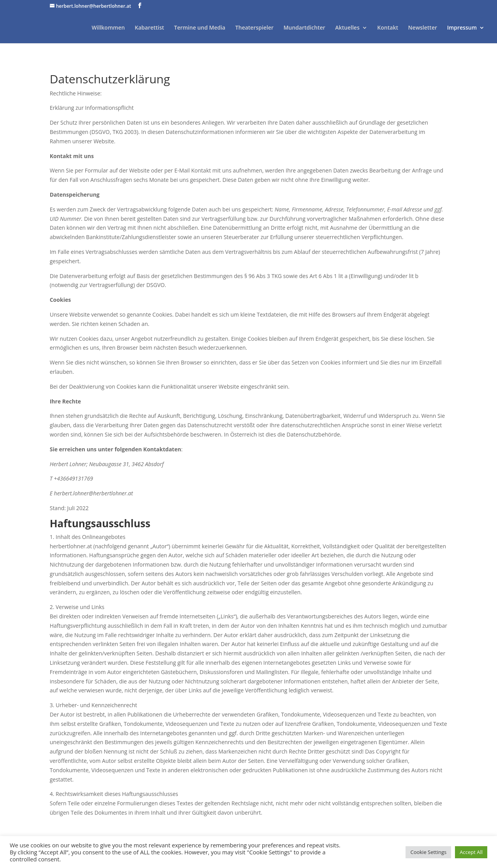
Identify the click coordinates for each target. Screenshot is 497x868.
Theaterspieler (255, 28)
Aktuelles (347, 28)
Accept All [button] (471, 852)
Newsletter (423, 28)
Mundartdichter (304, 28)
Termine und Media (200, 28)
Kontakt (388, 28)
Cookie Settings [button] (428, 852)
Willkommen (108, 28)
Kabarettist (149, 28)
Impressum (462, 28)
